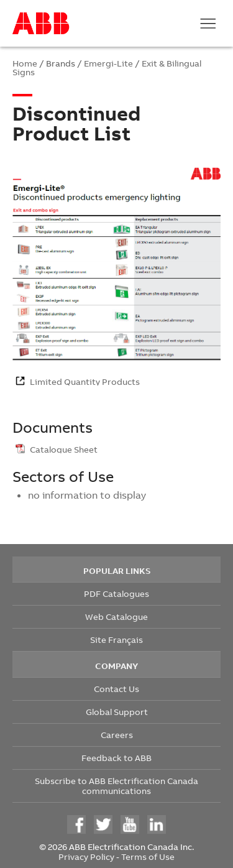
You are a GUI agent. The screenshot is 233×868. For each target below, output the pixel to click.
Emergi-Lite (108, 63)
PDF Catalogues (116, 593)
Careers (117, 735)
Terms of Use (148, 856)
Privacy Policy (86, 856)
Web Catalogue (116, 616)
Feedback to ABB (116, 758)
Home (25, 63)
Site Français (116, 639)
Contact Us (116, 689)
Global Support (117, 712)
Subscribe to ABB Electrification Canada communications (116, 786)
